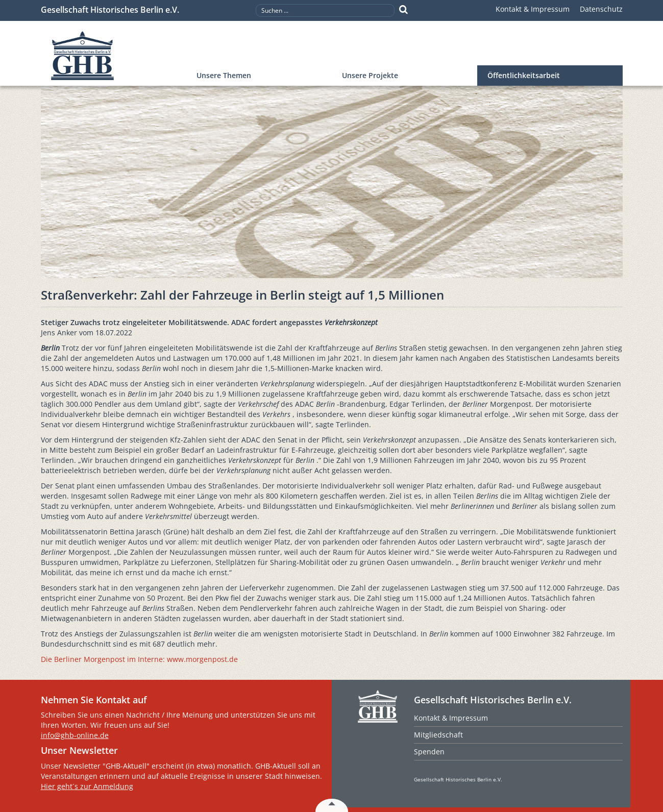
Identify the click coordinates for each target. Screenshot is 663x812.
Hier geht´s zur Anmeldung (87, 786)
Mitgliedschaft (438, 735)
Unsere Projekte (370, 75)
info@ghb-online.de (75, 735)
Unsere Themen (224, 75)
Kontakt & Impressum (533, 9)
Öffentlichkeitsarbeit (524, 75)
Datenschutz (601, 9)
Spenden (429, 752)
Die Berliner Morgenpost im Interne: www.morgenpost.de (139, 659)
